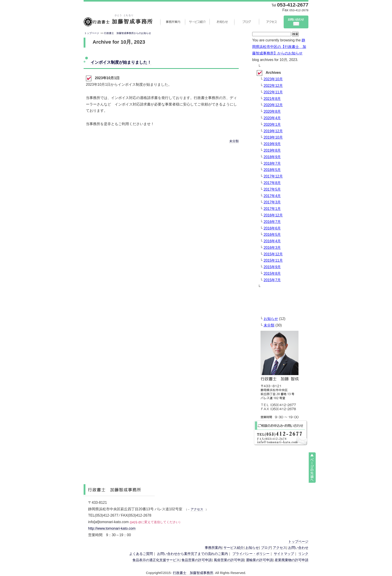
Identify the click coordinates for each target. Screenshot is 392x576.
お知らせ (222, 22)
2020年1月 (272, 125)
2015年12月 (273, 254)
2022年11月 (273, 92)
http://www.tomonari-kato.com (112, 528)
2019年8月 (272, 150)
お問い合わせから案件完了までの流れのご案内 (193, 554)
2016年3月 (272, 248)
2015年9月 (272, 267)
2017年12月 (273, 176)
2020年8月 (272, 111)
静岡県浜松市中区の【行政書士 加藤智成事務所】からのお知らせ (279, 47)
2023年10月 (273, 79)
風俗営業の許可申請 (229, 560)
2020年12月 (273, 105)
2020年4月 (272, 118)
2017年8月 (272, 183)
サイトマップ (284, 554)
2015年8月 (272, 273)
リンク (303, 554)
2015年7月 (272, 280)
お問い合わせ (296, 22)
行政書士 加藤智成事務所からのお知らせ (128, 33)
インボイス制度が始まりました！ (121, 62)
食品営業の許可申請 (197, 560)
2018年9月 (272, 157)
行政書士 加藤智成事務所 (193, 573)
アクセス (271, 22)
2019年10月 (273, 137)
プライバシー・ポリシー (251, 554)
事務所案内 (172, 22)
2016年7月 (272, 222)
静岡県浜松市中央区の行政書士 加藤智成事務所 (118, 22)
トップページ (92, 33)
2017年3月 (272, 202)
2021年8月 (272, 99)
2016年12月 (273, 215)
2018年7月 (272, 163)
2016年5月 (272, 235)
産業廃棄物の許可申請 (292, 560)
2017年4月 (272, 196)
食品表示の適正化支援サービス (156, 560)
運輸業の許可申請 (259, 560)
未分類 (234, 141)
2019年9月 (272, 144)
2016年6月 (272, 228)
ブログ (247, 22)
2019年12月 (273, 131)
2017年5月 (272, 189)
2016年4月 (272, 241)
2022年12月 (273, 86)
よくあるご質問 (141, 554)
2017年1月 (272, 209)
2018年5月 (272, 170)
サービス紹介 (197, 22)
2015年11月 (273, 260)
